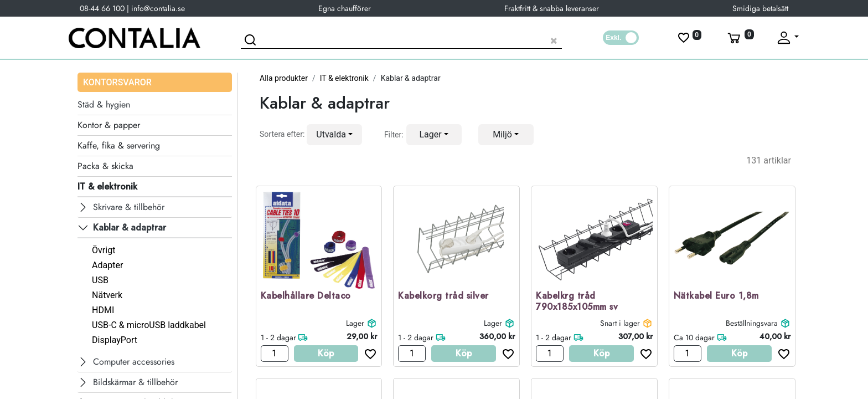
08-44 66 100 (102, 8)
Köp (326, 353)
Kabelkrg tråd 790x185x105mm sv (577, 302)
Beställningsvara (752, 323)
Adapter (107, 265)
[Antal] (275, 354)
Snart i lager (620, 323)
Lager (355, 323)
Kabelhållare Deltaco (306, 296)
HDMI (103, 310)
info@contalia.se (158, 8)
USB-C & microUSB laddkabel (149, 325)
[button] (334, 135)
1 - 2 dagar (278, 337)
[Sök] (252, 42)
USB (100, 280)
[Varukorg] (740, 38)
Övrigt (104, 250)
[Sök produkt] (401, 39)
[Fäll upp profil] (787, 38)
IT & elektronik (344, 78)
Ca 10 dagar (694, 337)
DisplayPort (115, 340)
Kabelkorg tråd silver (443, 296)
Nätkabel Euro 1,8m (716, 296)
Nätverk (107, 295)
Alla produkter (284, 78)
